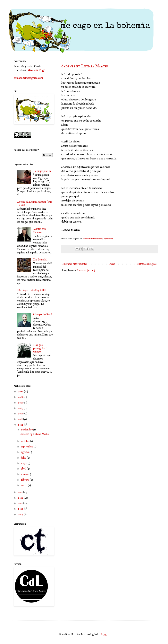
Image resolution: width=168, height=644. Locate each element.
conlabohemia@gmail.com (28, 78)
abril (24, 469)
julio (24, 458)
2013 (21, 492)
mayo (24, 463)
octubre (26, 441)
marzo (25, 474)
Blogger (104, 634)
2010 (21, 509)
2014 (21, 425)
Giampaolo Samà (43, 314)
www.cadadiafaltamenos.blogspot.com (98, 239)
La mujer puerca (42, 171)
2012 (21, 498)
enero (25, 485)
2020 (21, 392)
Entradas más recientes (75, 264)
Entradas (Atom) (86, 271)
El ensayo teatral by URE (32, 290)
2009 (21, 514)
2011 (21, 503)
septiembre (27, 447)
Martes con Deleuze (39, 231)
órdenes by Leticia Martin (85, 66)
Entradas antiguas (147, 264)
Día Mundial (40, 260)
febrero (25, 480)
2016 (21, 414)
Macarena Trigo (36, 70)
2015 (21, 419)
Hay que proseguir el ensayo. (40, 348)
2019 (21, 397)
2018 (21, 403)
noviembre (27, 430)
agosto (25, 452)
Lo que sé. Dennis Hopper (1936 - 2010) (35, 203)
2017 (21, 408)
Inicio (112, 264)
